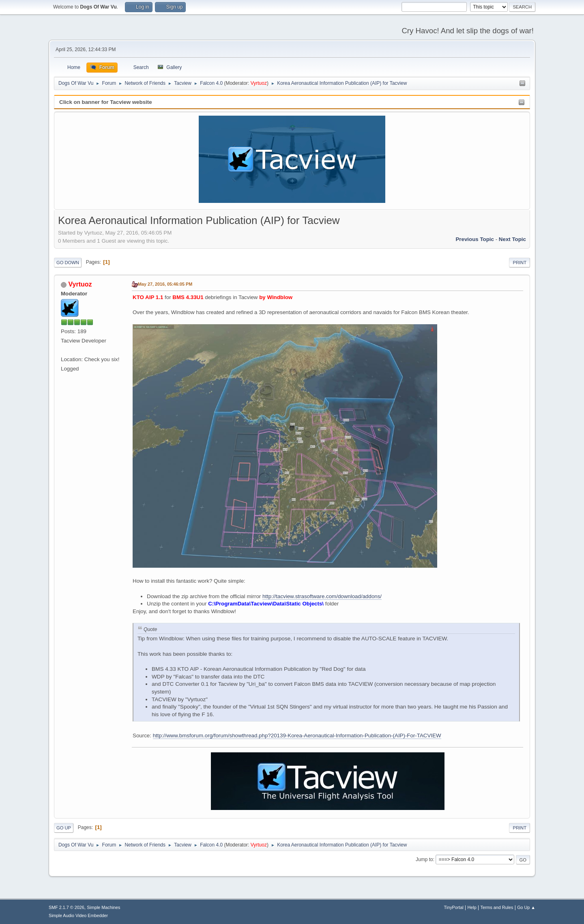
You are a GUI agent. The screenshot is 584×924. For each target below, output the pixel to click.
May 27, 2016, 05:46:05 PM (165, 284)
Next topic (512, 239)
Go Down (68, 263)
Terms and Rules (497, 907)
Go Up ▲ (526, 907)
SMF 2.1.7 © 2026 (67, 907)
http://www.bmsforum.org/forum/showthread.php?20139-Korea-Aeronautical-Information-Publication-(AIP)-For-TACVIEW (297, 736)
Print (520, 263)
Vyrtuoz (259, 83)
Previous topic (475, 239)
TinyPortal (454, 907)
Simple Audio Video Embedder (78, 915)
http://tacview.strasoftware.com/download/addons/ (322, 596)
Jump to (424, 859)
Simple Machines (103, 907)
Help (472, 907)
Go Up (64, 828)
